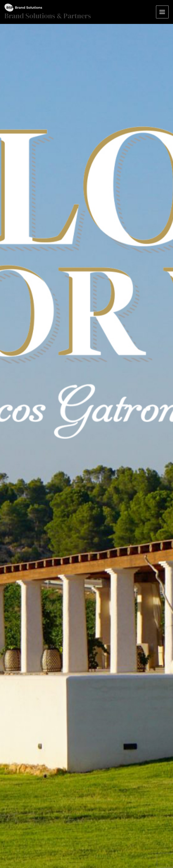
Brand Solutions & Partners (48, 16)
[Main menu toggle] (163, 12)
